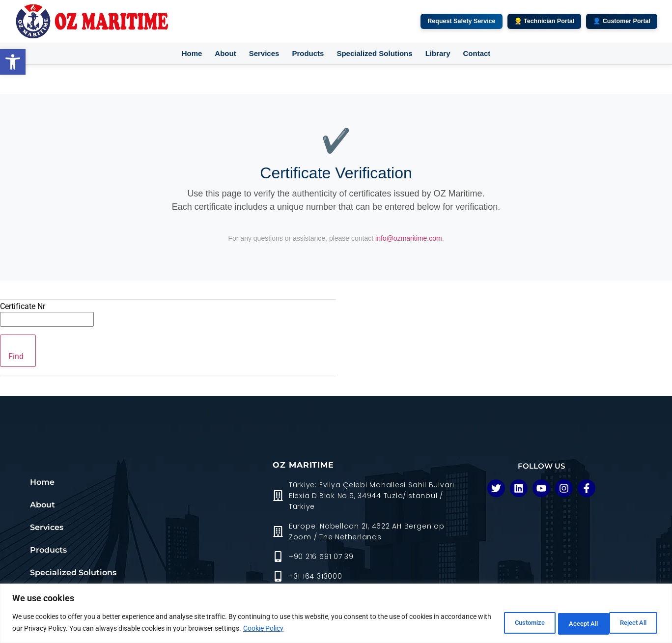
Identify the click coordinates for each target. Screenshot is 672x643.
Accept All (630, 623)
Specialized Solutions (374, 53)
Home (192, 53)
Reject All (567, 623)
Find (16, 356)
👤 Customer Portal (622, 21)
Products (308, 53)
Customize (503, 623)
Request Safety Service (461, 21)
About (225, 53)
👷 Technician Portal (545, 21)
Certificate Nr (23, 307)
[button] (13, 62)
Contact (476, 53)
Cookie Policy (315, 629)
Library (438, 53)
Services (264, 53)
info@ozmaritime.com (409, 238)
